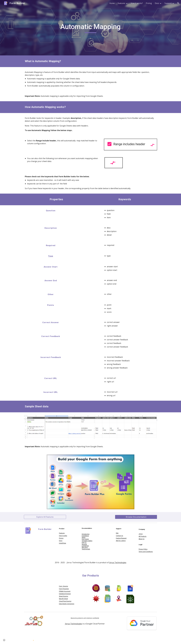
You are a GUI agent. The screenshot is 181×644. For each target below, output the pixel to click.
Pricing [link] (149, 3)
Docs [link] (157, 3)
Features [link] (121, 3)
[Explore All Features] (45, 517)
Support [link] (168, 3)
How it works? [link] (137, 3)
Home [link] (112, 3)
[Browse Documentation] (136, 517)
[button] (178, 3)
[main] (90, 28)
